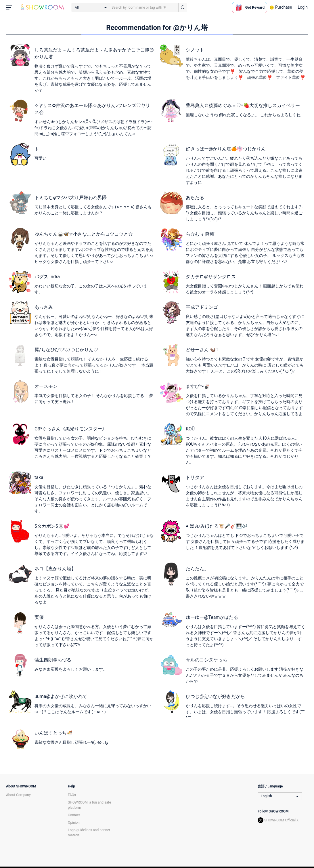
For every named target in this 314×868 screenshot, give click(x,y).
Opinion (74, 823)
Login (303, 7)
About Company (18, 795)
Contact (74, 815)
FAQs (72, 795)
